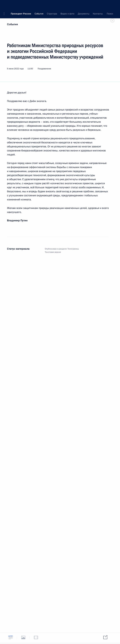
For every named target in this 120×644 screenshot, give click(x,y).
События (12, 24)
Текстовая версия (53, 252)
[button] (5, 5)
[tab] (11, 637)
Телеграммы (73, 249)
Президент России (21, 5)
